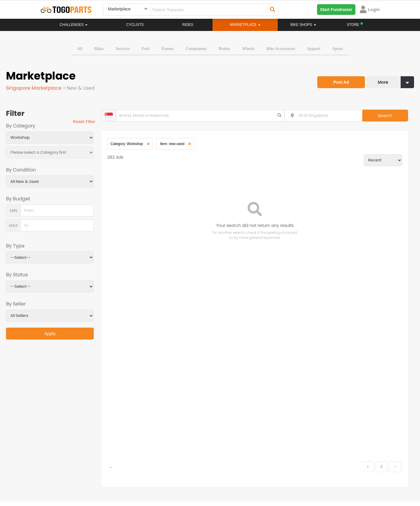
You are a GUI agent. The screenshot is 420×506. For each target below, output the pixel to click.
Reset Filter (84, 122)
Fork (146, 49)
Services (123, 49)
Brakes (224, 49)
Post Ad (341, 82)
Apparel (314, 49)
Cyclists (135, 25)
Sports (338, 49)
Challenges (74, 25)
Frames (167, 49)
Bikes (99, 49)
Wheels (248, 49)
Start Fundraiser (336, 10)
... (111, 458)
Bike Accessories (281, 49)
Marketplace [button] (245, 25)
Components (196, 49)
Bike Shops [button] (303, 25)
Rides (188, 25)
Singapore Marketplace (34, 88)
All (80, 49)
